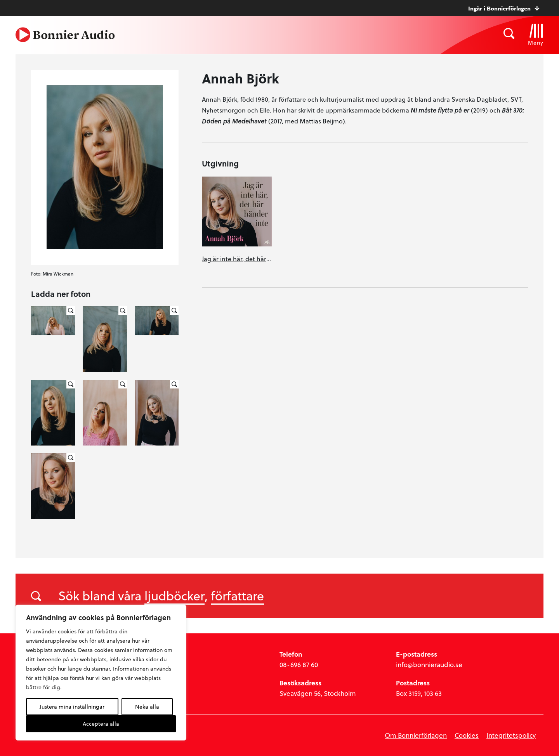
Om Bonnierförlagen (416, 735)
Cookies (467, 735)
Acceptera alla (101, 724)
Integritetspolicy (511, 735)
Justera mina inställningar (72, 707)
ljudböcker (174, 595)
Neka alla (147, 707)
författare (237, 595)
